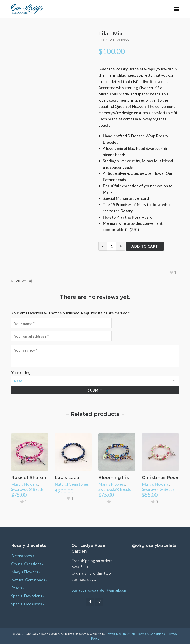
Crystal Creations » (27, 564)
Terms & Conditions (151, 634)
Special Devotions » (28, 596)
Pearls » (18, 588)
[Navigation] (176, 9)
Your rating (21, 372)
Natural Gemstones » (29, 580)
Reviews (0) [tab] (22, 281)
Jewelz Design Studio (121, 634)
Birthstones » (23, 556)
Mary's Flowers (25, 484)
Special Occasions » (28, 604)
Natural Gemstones (72, 484)
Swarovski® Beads (27, 489)
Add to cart (145, 246)
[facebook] (90, 602)
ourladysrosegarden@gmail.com (99, 590)
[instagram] (99, 602)
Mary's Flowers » (26, 572)
